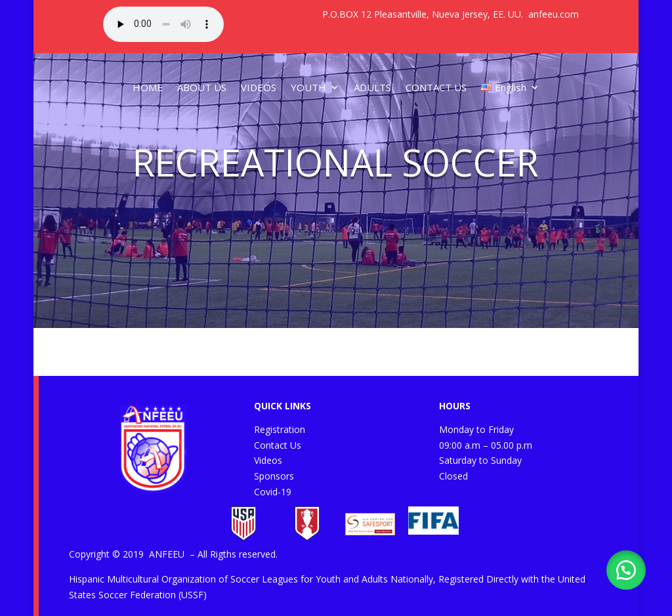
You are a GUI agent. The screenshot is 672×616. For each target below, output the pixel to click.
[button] (626, 570)
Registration (280, 429)
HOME (148, 87)
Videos (268, 460)
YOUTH (308, 87)
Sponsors (274, 476)
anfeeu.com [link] (554, 14)
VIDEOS (259, 87)
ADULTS (372, 87)
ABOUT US (202, 87)
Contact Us (278, 445)
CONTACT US (436, 87)
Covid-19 (273, 492)
